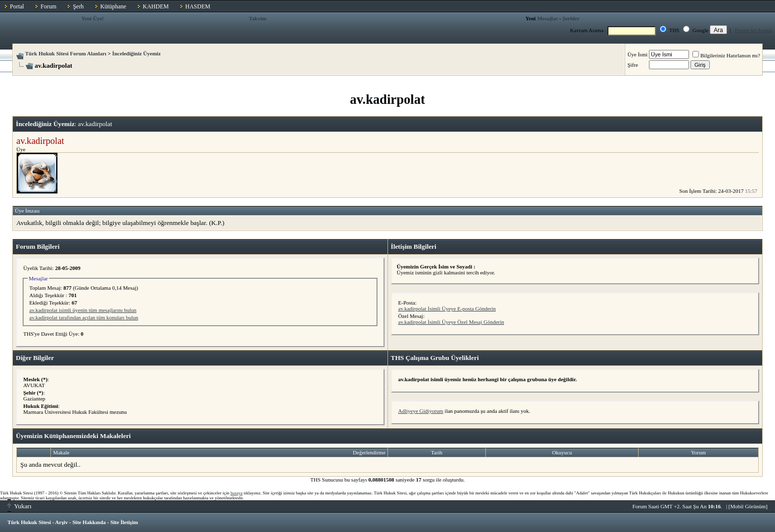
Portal (17, 6)
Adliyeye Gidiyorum (421, 411)
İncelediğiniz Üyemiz (136, 53)
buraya (237, 493)
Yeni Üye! (92, 18)
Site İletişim (124, 522)
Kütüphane (113, 6)
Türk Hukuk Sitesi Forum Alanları (66, 53)
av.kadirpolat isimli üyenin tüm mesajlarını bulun (83, 310)
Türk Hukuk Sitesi (29, 522)
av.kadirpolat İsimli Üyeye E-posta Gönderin (447, 309)
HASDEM (198, 6)
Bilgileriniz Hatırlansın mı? (726, 55)
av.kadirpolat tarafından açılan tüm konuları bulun (84, 317)
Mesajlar (548, 18)
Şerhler (571, 18)
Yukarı (20, 506)
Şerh (78, 6)
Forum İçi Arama (754, 30)
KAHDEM (156, 6)
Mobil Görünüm (748, 506)
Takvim (258, 18)
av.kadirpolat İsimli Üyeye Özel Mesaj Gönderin (451, 322)
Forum (48, 6)
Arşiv (62, 522)
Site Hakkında (89, 522)
